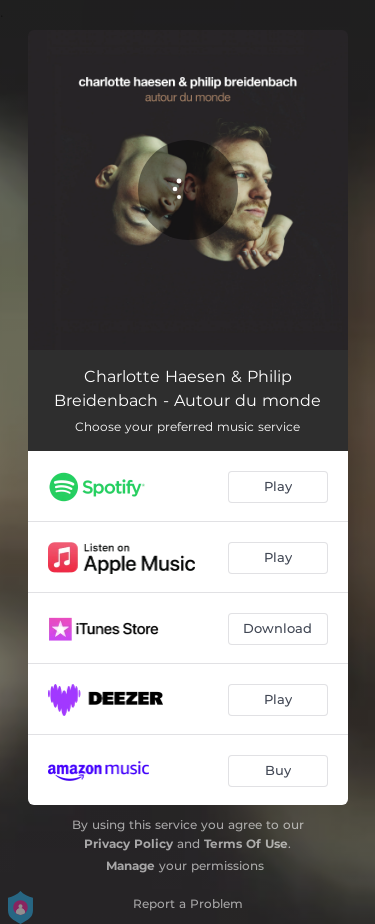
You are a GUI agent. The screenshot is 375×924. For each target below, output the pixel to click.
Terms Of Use (246, 843)
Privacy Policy (128, 843)
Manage (130, 865)
